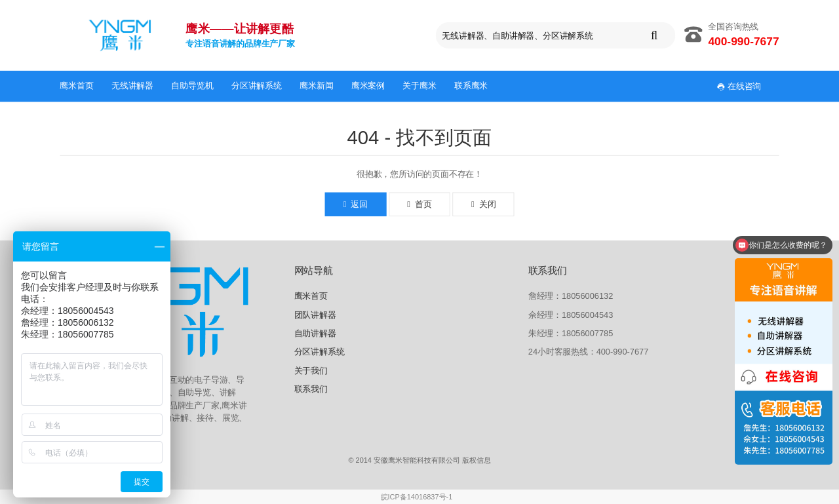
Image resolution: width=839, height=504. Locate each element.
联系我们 (311, 389)
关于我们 (311, 370)
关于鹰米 (419, 86)
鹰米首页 (76, 86)
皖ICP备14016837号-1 (417, 497)
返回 (356, 205)
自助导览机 (192, 86)
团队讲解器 (315, 314)
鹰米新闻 (316, 86)
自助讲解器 (315, 333)
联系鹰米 (471, 86)
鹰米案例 (368, 86)
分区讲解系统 (257, 86)
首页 (419, 205)
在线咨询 (739, 86)
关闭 (483, 205)
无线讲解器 (132, 86)
